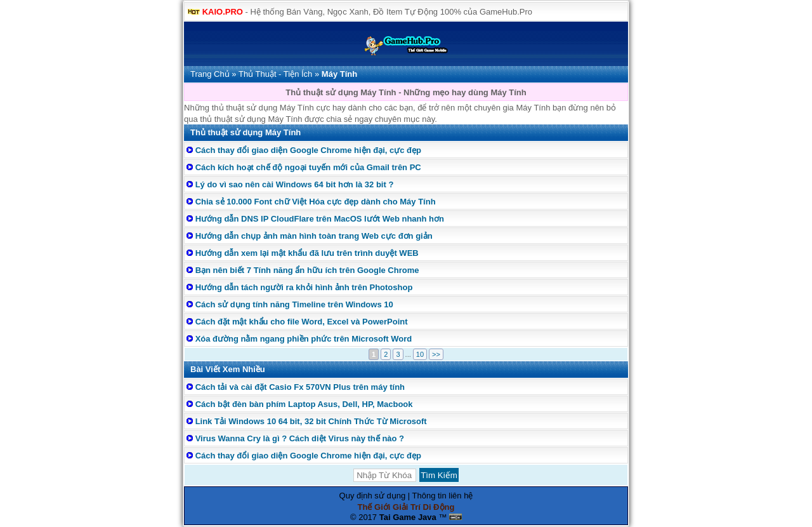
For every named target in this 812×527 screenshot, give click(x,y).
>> (436, 354)
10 (420, 354)
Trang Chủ (210, 74)
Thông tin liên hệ (443, 496)
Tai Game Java (408, 517)
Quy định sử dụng (373, 496)
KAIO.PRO (223, 12)
